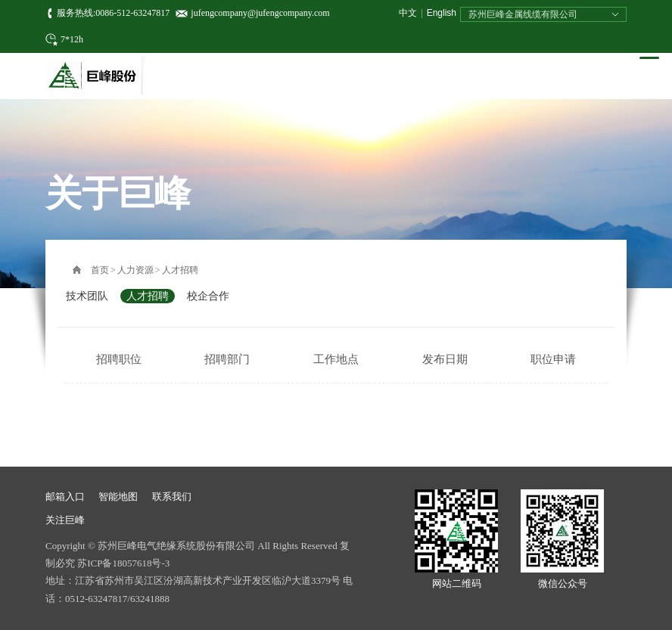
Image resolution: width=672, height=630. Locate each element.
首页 (100, 270)
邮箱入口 (65, 497)
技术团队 (87, 296)
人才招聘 (180, 270)
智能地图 (118, 497)
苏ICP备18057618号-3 (123, 563)
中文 (408, 13)
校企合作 (208, 296)
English (442, 13)
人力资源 (135, 270)
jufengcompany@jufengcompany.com (260, 13)
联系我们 (172, 497)
